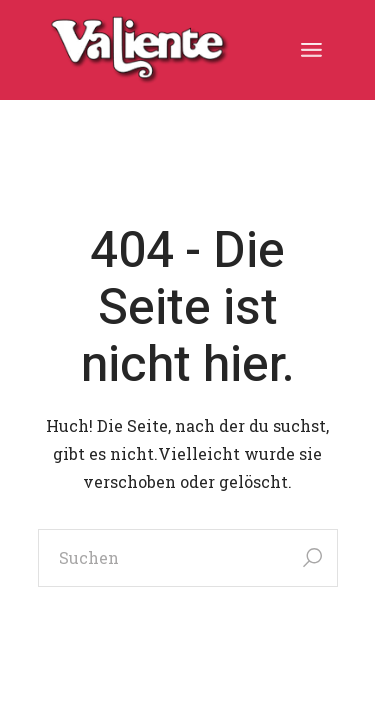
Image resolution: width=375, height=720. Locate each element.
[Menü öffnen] (311, 50)
